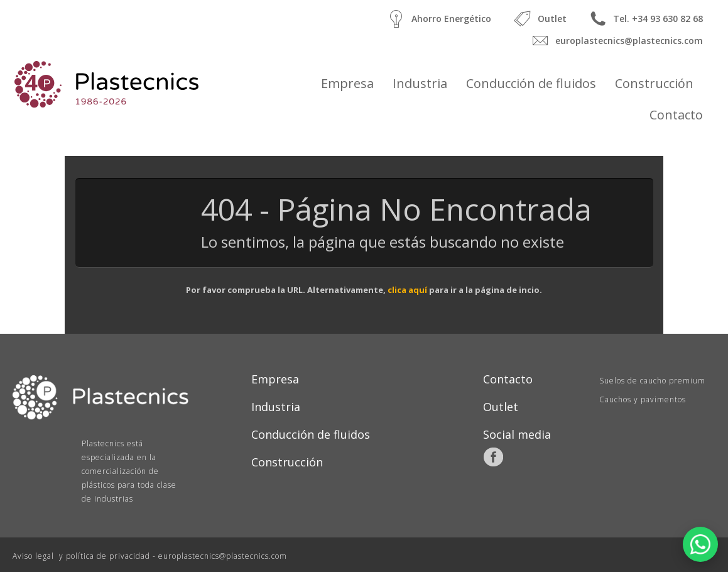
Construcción (654, 83)
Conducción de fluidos (531, 83)
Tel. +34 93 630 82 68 (644, 19)
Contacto (676, 115)
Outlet (538, 19)
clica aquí (407, 290)
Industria (420, 83)
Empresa (347, 83)
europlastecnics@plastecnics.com (615, 41)
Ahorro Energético (437, 19)
